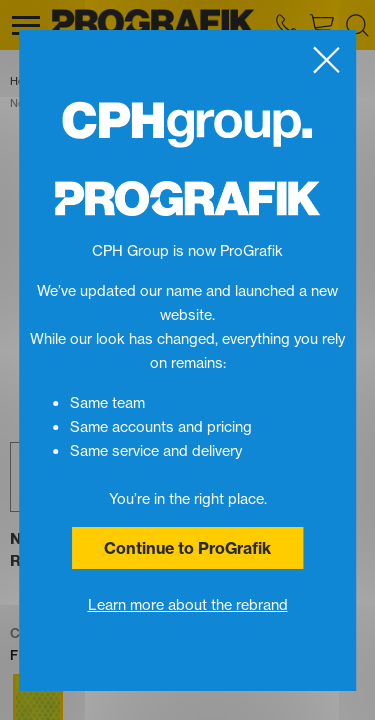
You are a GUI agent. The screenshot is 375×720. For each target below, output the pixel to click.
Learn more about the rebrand (188, 605)
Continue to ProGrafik (187, 548)
